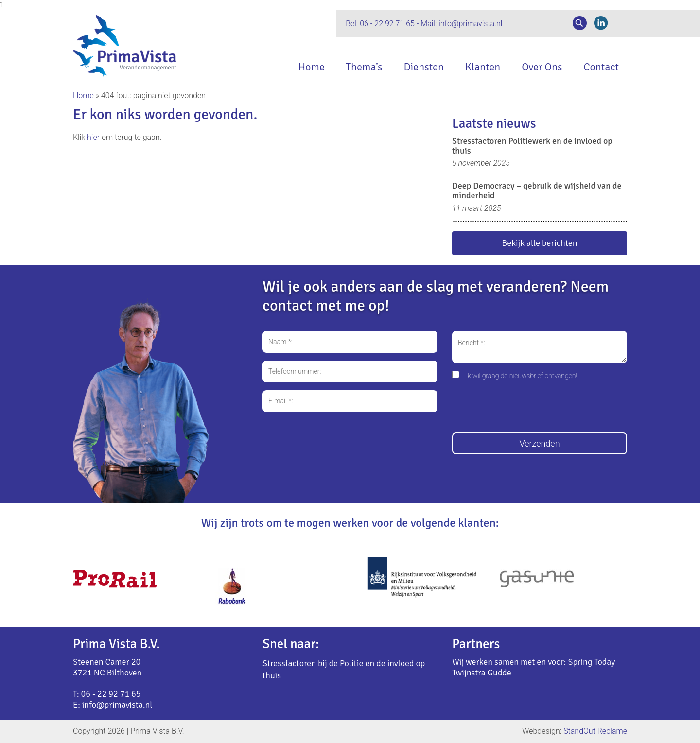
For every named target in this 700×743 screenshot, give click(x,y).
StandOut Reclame (595, 731)
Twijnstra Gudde (482, 673)
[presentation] (526, 408)
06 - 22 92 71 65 (387, 24)
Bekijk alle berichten (539, 243)
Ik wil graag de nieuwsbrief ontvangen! (521, 376)
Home (311, 67)
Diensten (424, 67)
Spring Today (591, 662)
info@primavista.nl (470, 24)
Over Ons (542, 67)
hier (93, 137)
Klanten (483, 67)
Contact (601, 67)
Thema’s (364, 67)
